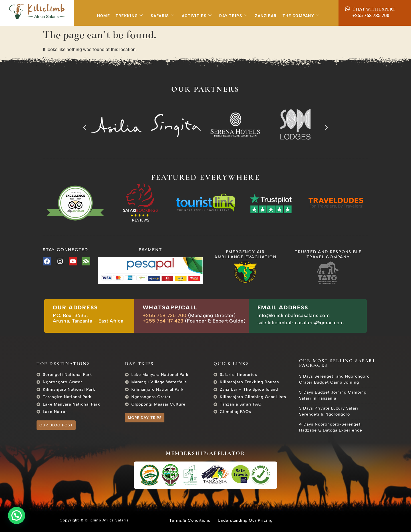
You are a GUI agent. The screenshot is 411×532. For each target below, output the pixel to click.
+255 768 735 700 (371, 16)
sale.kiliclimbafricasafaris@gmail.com (301, 323)
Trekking (129, 16)
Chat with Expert (374, 9)
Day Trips (233, 16)
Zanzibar (266, 16)
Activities (197, 16)
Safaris (163, 16)
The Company (301, 16)
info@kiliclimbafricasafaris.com (294, 315)
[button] (85, 127)
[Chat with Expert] (347, 9)
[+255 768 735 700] (347, 16)
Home (103, 16)
